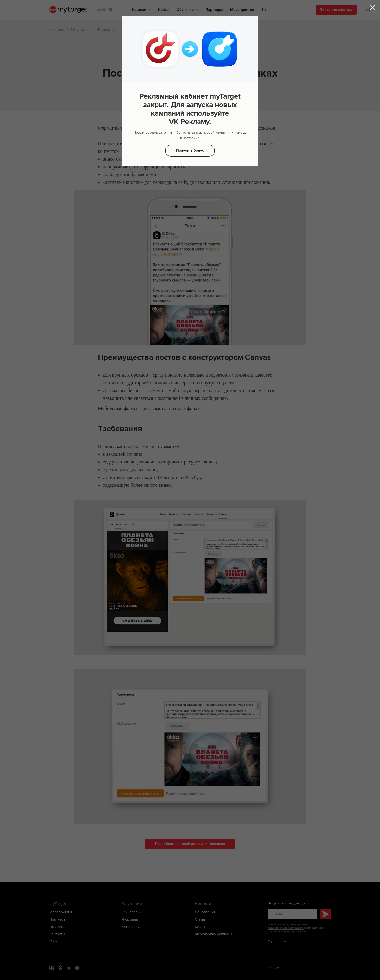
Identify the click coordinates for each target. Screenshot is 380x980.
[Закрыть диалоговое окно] (372, 8)
